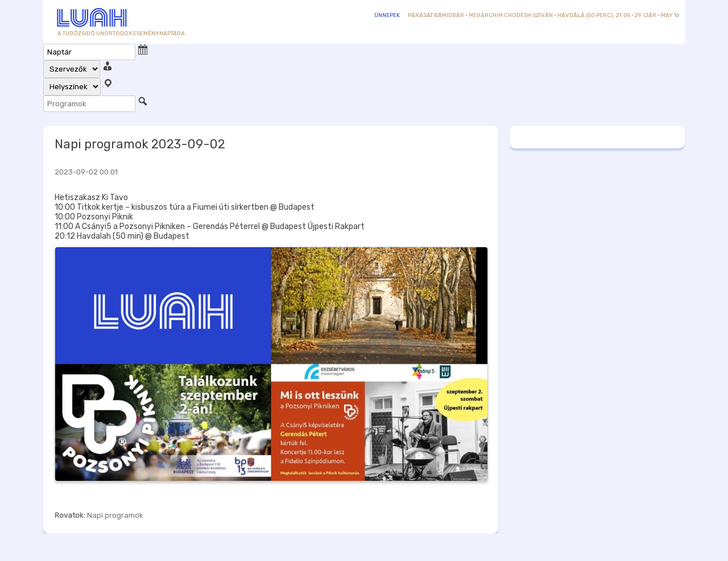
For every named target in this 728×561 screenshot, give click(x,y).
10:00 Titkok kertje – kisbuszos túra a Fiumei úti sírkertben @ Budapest (185, 207)
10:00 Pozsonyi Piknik (94, 217)
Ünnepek (387, 15)
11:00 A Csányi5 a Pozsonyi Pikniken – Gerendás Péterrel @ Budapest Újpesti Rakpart (210, 227)
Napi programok (115, 515)
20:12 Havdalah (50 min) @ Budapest (122, 236)
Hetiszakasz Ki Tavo (91, 198)
